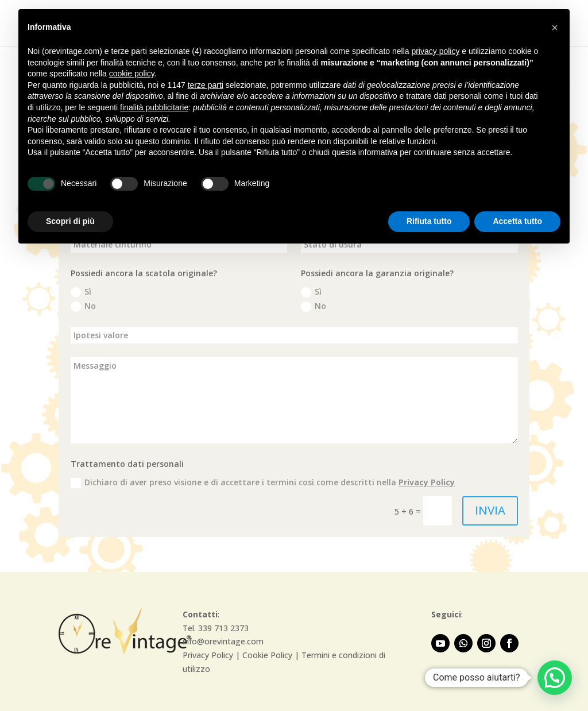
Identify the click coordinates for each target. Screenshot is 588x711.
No (83, 306)
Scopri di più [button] (70, 221)
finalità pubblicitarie (154, 107)
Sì (81, 292)
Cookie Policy (267, 655)
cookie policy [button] (132, 74)
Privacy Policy (427, 482)
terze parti (206, 85)
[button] (555, 678)
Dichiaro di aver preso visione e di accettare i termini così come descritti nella (263, 482)
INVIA (490, 510)
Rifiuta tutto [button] (429, 221)
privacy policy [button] (435, 51)
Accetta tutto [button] (517, 221)
